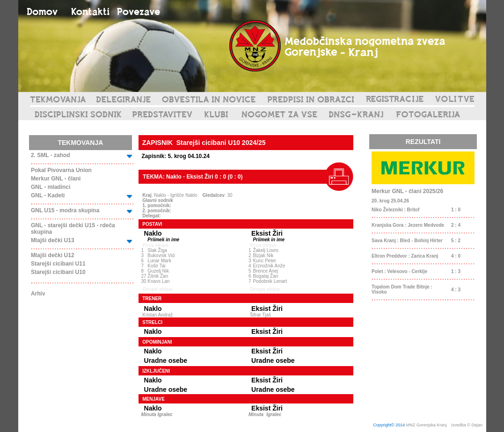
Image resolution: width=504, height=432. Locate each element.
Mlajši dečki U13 (53, 240)
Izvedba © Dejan (467, 425)
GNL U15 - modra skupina (65, 210)
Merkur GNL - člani (56, 179)
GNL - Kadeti (48, 195)
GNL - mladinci (51, 187)
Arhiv (38, 294)
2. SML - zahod (51, 155)
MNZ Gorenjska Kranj (427, 425)
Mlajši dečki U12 (53, 255)
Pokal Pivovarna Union (61, 170)
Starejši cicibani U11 (58, 264)
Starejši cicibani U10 (58, 272)
